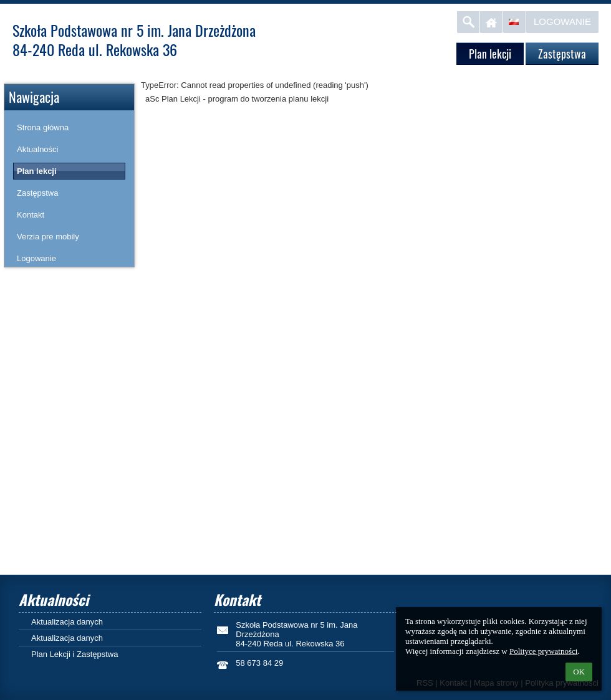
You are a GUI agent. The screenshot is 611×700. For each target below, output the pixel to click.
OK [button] (579, 672)
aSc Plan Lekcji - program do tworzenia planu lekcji (237, 99)
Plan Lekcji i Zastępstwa (75, 654)
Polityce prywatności (543, 651)
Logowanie (562, 22)
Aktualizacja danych (67, 622)
